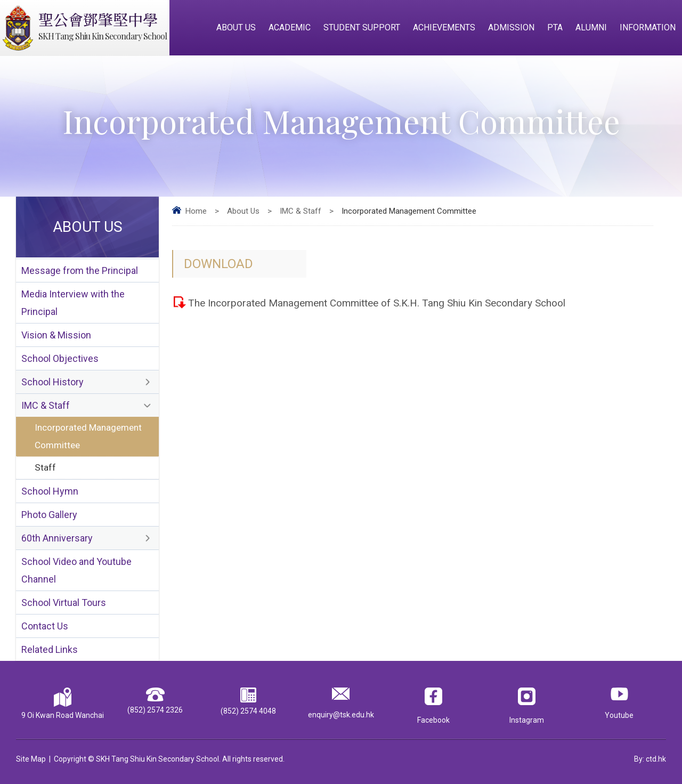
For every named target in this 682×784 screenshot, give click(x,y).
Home (196, 211)
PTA (555, 27)
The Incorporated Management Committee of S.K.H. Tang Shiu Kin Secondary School (377, 303)
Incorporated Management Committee (88, 436)
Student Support (362, 27)
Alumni (591, 27)
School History (52, 382)
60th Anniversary (57, 538)
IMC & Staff (301, 211)
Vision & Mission (56, 335)
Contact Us (45, 626)
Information (648, 27)
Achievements (444, 27)
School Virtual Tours (64, 603)
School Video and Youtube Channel (76, 570)
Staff (45, 467)
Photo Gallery (49, 515)
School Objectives (60, 358)
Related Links (50, 649)
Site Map (31, 759)
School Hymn (50, 491)
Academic (290, 27)
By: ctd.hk (650, 759)
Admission (511, 27)
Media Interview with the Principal (73, 303)
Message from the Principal (80, 270)
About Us (236, 27)
